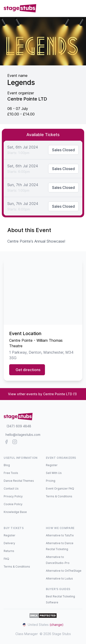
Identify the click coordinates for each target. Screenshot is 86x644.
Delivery (9, 543)
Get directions (28, 370)
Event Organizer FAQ (60, 489)
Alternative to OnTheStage (64, 571)
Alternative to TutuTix (60, 535)
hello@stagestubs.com (23, 435)
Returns (9, 551)
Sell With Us (54, 473)
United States (43, 625)
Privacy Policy (13, 496)
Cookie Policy (13, 504)
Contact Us (11, 489)
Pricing (51, 481)
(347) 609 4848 (19, 426)
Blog (7, 465)
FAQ (6, 559)
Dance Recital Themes (19, 481)
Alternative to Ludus (59, 578)
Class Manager (27, 634)
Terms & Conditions (59, 496)
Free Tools (11, 473)
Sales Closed (63, 150)
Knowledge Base (15, 512)
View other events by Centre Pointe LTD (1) (42, 394)
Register (52, 465)
